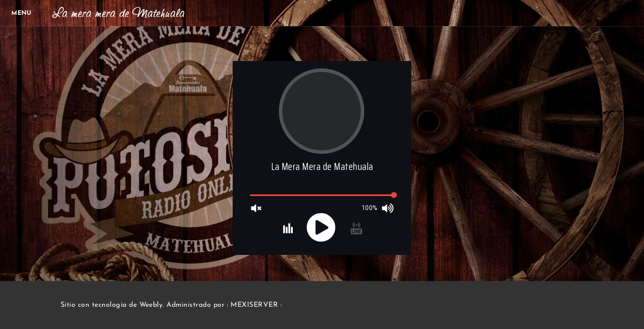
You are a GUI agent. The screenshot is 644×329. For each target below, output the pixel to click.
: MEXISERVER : (255, 305)
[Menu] (22, 13)
